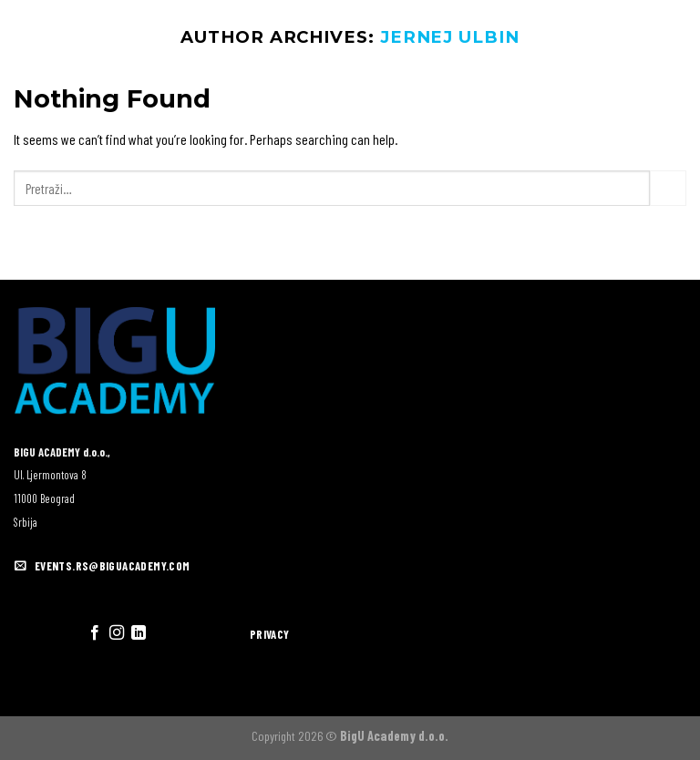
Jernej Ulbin (450, 37)
